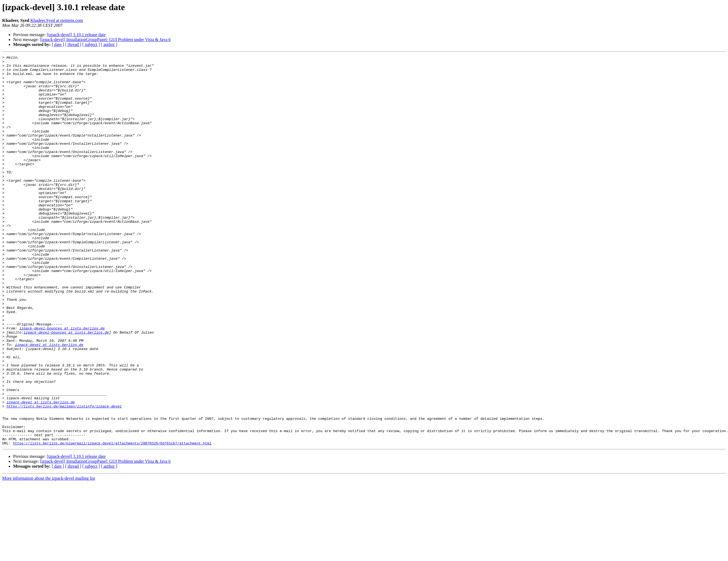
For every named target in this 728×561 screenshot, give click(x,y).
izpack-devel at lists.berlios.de (49, 403)
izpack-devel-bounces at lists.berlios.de (62, 383)
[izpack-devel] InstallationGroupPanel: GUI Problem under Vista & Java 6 (105, 40)
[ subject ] (91, 44)
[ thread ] (73, 44)
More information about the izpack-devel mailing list (49, 556)
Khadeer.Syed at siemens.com (57, 20)
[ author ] (109, 44)
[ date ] (58, 44)
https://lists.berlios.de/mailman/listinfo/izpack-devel (64, 477)
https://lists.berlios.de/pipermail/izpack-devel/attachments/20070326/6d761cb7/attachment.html (112, 521)
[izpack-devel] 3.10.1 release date (76, 35)
